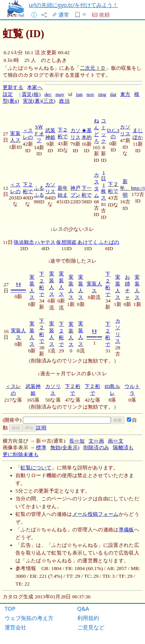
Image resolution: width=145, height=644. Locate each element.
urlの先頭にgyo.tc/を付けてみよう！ (74, 5)
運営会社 (15, 627)
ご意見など (91, 627)
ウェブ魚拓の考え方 (29, 618)
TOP (10, 609)
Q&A (83, 609)
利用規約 (88, 618)
